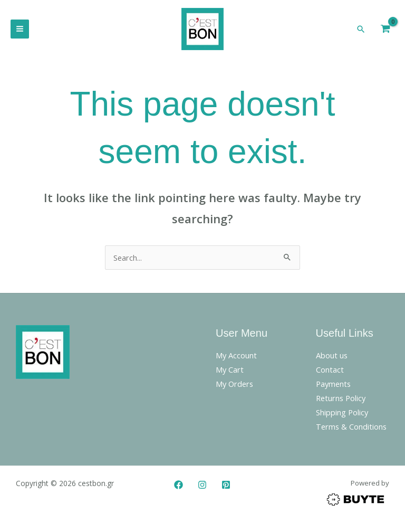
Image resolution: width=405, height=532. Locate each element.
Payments (333, 386)
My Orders (234, 386)
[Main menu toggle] (20, 30)
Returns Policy (341, 401)
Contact (330, 372)
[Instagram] (202, 487)
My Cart (230, 372)
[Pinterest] (226, 487)
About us (332, 358)
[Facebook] (179, 487)
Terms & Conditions (351, 429)
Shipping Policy (342, 415)
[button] (361, 30)
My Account (236, 358)
